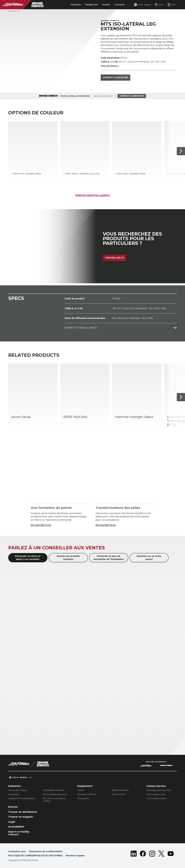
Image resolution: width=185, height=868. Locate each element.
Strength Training (87, 794)
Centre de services (156, 794)
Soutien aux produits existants (68, 558)
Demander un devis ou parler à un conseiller (28, 558)
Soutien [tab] (106, 5)
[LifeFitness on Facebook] (143, 854)
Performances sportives (55, 794)
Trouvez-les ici (114, 258)
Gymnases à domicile (53, 790)
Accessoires (83, 798)
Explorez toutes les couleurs (93, 195)
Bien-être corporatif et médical (54, 800)
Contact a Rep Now (132, 96)
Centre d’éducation (156, 798)
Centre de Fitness (17, 790)
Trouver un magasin (21, 817)
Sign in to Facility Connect (19, 833)
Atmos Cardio (119, 794)
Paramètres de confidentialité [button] (46, 851)
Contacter (119, 5)
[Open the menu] (172, 5)
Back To (14, 11)
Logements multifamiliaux (22, 798)
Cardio (81, 790)
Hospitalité (14, 794)
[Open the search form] (159, 5)
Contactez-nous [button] (17, 851)
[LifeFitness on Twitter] (161, 854)
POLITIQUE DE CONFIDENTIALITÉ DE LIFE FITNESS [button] (35, 856)
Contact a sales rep (115, 78)
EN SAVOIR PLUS (41, 525)
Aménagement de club (158, 790)
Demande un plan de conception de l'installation (109, 558)
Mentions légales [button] (75, 856)
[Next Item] (181, 151)
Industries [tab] (76, 5)
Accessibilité (16, 827)
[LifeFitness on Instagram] (152, 854)
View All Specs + (110, 66)
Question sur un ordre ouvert (149, 558)
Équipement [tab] (92, 5)
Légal (12, 822)
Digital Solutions (120, 790)
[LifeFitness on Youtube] (171, 854)
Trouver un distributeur (23, 812)
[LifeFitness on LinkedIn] (134, 854)
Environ (13, 807)
